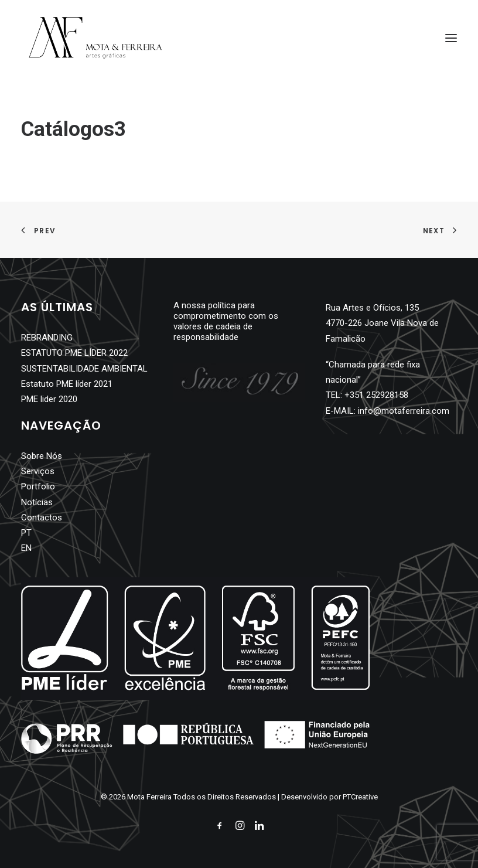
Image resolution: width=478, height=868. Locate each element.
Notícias (37, 502)
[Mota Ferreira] (95, 38)
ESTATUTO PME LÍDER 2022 (74, 353)
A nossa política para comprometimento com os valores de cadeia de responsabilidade (226, 321)
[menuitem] (68, 533)
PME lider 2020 (49, 399)
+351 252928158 (376, 395)
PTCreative (360, 797)
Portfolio (38, 486)
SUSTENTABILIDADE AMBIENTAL (84, 369)
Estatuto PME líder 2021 (67, 384)
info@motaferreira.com (404, 411)
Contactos (42, 518)
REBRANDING (47, 338)
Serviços (38, 471)
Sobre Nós (42, 456)
